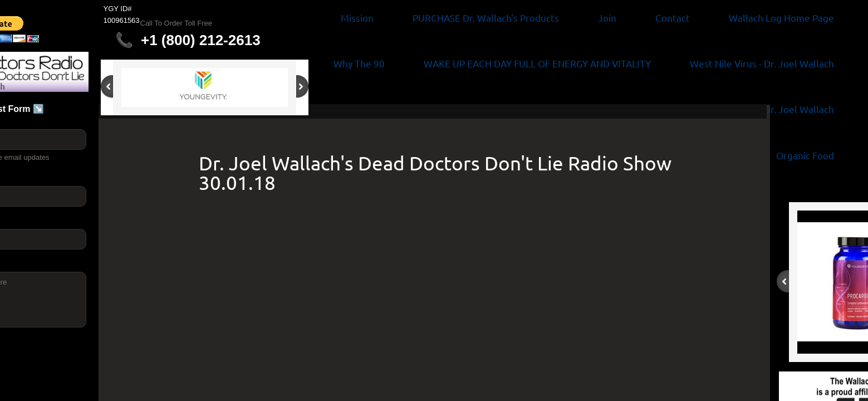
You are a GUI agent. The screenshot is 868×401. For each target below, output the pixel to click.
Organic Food (805, 155)
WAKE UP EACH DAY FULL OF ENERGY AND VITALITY (537, 63)
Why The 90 (359, 63)
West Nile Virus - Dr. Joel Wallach (762, 63)
